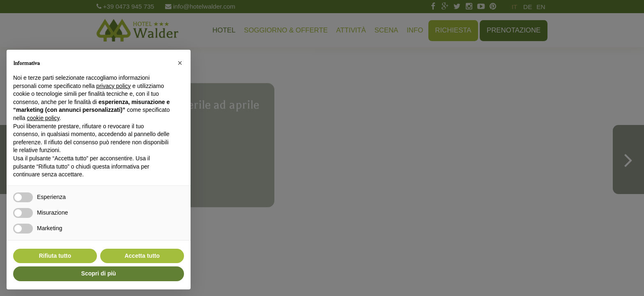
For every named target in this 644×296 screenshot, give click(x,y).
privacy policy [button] (113, 86)
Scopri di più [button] (99, 273)
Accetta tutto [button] (142, 256)
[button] (180, 63)
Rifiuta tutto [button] (55, 256)
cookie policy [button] (43, 118)
